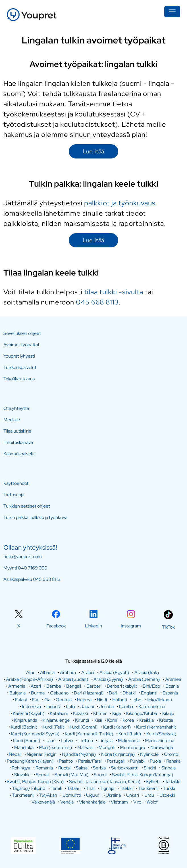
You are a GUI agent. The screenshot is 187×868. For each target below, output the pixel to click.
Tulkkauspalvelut (20, 367)
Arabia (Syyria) (108, 679)
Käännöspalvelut (20, 454)
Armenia (17, 686)
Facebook (56, 626)
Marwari (85, 747)
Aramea (173, 679)
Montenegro (132, 747)
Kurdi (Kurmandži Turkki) (89, 734)
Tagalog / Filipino (29, 788)
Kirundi (82, 720)
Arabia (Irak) (147, 672)
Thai (90, 788)
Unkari (133, 795)
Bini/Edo (151, 686)
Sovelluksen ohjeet (22, 333)
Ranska (173, 761)
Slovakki (22, 775)
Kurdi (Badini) (24, 727)
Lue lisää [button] (93, 151)
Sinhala (169, 768)
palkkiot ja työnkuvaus (120, 203)
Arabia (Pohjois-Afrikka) (29, 679)
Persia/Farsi (90, 761)
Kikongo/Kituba (142, 713)
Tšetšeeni (148, 788)
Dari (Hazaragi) (89, 693)
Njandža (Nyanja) (79, 754)
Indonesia (31, 707)
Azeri (36, 686)
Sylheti (153, 782)
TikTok (168, 627)
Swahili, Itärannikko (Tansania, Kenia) (105, 782)
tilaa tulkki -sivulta (114, 292)
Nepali (15, 754)
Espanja (170, 693)
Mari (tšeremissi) (55, 747)
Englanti (149, 693)
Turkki (169, 788)
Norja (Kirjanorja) (118, 754)
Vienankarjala (92, 802)
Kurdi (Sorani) (27, 741)
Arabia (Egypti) (114, 672)
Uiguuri (93, 795)
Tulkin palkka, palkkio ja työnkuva (35, 517)
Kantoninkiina (152, 707)
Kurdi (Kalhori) (117, 727)
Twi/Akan (48, 795)
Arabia (88, 672)
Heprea (84, 700)
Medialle (12, 420)
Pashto (66, 761)
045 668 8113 (97, 302)
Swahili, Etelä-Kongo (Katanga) (143, 775)
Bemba (54, 686)
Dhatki (129, 693)
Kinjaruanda (26, 720)
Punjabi (137, 761)
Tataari (74, 788)
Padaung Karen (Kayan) (30, 761)
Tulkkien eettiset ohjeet (27, 506)
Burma (38, 693)
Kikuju (168, 713)
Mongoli (107, 747)
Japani (87, 707)
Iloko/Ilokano (159, 700)
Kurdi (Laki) (130, 734)
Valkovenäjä (43, 802)
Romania (44, 768)
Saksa (82, 768)
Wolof (152, 802)
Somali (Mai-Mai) (71, 775)
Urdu (149, 795)
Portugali (116, 761)
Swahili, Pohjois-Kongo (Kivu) (35, 782)
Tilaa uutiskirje (17, 431)
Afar (30, 672)
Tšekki (126, 788)
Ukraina (113, 795)
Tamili (56, 788)
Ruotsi (64, 768)
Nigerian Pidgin (42, 754)
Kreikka (147, 720)
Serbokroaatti (125, 768)
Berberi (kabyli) (122, 686)
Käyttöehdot (16, 483)
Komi (112, 720)
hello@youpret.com (23, 557)
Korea (128, 720)
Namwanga (162, 747)
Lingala (105, 741)
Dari (113, 693)
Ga (47, 700)
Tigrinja (107, 788)
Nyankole (149, 754)
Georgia (64, 700)
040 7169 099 (33, 568)
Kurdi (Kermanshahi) (156, 727)
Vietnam (119, 802)
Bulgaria (17, 693)
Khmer (100, 713)
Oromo (171, 754)
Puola (155, 761)
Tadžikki (173, 782)
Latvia (67, 741)
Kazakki (80, 713)
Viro (137, 802)
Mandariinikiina (160, 741)
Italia (70, 707)
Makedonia (129, 741)
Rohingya (21, 768)
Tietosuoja (14, 495)
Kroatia (166, 720)
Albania (47, 672)
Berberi (94, 686)
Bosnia (172, 686)
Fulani (21, 700)
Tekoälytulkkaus (19, 379)
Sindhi (150, 768)
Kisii (98, 720)
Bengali (74, 686)
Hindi (102, 700)
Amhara (68, 672)
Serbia (99, 768)
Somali (42, 775)
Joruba (106, 707)
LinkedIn (93, 626)
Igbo (137, 700)
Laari (50, 741)
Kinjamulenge (56, 720)
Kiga (117, 713)
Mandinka (24, 747)
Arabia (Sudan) (73, 679)
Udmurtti (72, 795)
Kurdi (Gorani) (84, 727)
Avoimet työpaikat (21, 345)
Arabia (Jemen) (144, 679)
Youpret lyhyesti (19, 356)
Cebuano (59, 693)
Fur (36, 700)
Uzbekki (167, 795)
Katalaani (59, 713)
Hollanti (120, 700)
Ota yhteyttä (16, 408)
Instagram (131, 626)
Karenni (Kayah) (29, 713)
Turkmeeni (23, 795)
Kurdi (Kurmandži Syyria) (35, 734)
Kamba (126, 707)
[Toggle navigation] (172, 12)
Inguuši (53, 707)
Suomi (100, 775)
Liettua (86, 741)
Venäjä (67, 802)
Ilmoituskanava (18, 442)
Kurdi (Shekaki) (161, 734)
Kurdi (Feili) (53, 727)
